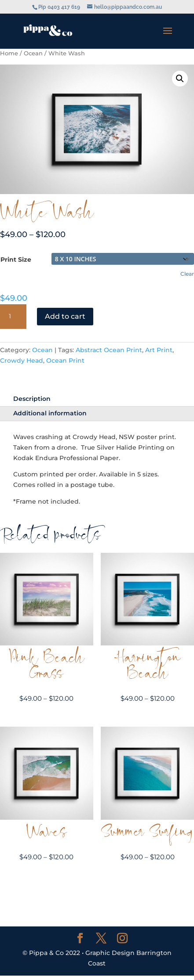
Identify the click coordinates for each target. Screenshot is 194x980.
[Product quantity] (13, 317)
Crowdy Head (22, 360)
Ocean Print (65, 360)
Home (9, 53)
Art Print (159, 350)
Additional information (50, 413)
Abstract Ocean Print (109, 350)
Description (32, 399)
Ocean (33, 53)
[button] (180, 79)
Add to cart (65, 316)
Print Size (16, 259)
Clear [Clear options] (187, 274)
